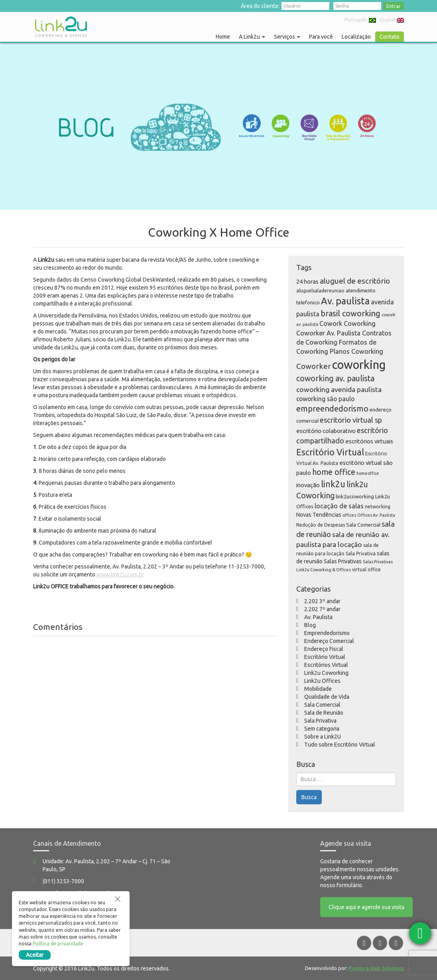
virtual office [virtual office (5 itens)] (366, 569)
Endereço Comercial (329, 641)
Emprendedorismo (327, 633)
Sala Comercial (322, 705)
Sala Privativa (320, 721)
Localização (356, 37)
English (392, 20)
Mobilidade (318, 689)
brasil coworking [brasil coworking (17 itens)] (350, 313)
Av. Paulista (318, 617)
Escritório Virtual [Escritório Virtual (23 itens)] (330, 452)
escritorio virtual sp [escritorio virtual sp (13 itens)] (351, 420)
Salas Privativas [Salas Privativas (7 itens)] (343, 561)
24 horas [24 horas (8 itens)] (307, 281)
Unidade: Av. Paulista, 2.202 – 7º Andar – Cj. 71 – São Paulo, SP (106, 865)
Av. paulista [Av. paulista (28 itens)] (345, 301)
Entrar (394, 6)
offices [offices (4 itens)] (349, 515)
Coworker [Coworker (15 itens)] (314, 366)
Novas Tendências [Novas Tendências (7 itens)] (319, 515)
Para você (321, 37)
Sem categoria (322, 729)
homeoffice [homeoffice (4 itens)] (368, 473)
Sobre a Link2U (323, 737)
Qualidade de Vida (327, 697)
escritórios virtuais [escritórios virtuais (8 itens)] (369, 441)
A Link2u (252, 37)
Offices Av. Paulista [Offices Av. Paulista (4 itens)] (376, 515)
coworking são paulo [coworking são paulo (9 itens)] (325, 399)
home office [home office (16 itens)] (334, 472)
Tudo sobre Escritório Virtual (340, 745)
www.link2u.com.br (120, 574)
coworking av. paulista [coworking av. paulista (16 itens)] (335, 378)
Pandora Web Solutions (376, 968)
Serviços (287, 37)
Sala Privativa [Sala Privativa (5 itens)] (361, 554)
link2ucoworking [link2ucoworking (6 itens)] (355, 496)
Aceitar (35, 955)
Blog (310, 625)
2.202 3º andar (322, 601)
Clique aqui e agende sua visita (366, 907)
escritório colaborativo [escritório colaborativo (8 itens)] (326, 431)
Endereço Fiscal (324, 649)
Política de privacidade (58, 944)
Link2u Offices (322, 681)
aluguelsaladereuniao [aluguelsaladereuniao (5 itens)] (320, 291)
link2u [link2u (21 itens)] (333, 484)
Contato (390, 37)
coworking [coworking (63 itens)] (359, 365)
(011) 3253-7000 (63, 881)
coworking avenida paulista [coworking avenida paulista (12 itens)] (339, 389)
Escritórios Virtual (326, 665)
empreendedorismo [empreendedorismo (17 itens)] (332, 409)
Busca (309, 797)
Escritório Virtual (325, 657)
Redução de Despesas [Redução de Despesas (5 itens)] (321, 525)
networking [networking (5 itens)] (378, 507)
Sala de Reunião (324, 713)
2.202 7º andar (322, 609)
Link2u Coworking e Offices (61, 27)
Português (360, 20)
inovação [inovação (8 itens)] (308, 485)
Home (223, 37)
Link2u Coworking (326, 673)
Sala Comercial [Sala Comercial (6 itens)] (363, 525)
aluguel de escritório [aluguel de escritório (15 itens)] (355, 281)
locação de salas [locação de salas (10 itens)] (339, 506)
